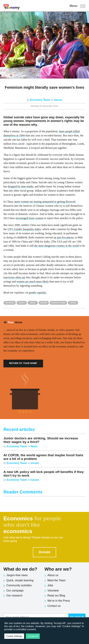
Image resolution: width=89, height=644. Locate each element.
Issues (58, 100)
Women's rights (58, 303)
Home (15, 322)
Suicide (44, 303)
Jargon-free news (17, 575)
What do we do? (20, 569)
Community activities (19, 585)
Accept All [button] (33, 636)
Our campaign (15, 591)
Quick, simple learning (20, 580)
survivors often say (15, 277)
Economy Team (40, 100)
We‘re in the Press (59, 601)
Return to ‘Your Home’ (23, 363)
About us (53, 575)
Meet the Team (57, 580)
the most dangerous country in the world (57, 246)
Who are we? (58, 569)
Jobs (50, 585)
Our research (14, 596)
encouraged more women (29, 218)
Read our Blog (56, 596)
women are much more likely (33, 282)
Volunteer (53, 591)
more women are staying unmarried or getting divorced (45, 202)
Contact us (54, 606)
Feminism (10, 303)
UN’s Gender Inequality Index (24, 229)
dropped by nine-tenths (20, 186)
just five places (65, 237)
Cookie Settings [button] (14, 636)
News (33, 303)
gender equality (37, 293)
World (73, 303)
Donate (45, 552)
